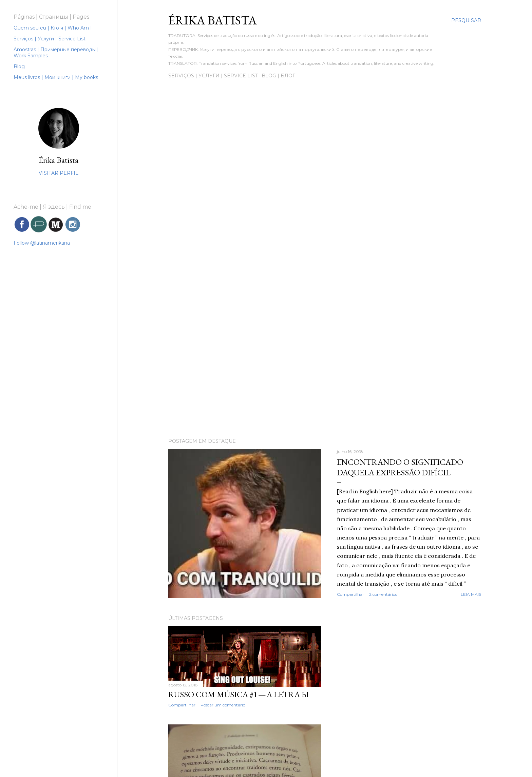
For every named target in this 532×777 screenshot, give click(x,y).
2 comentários (383, 594)
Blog (19, 67)
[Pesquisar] (466, 20)
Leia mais (471, 594)
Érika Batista (59, 160)
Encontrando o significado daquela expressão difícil (400, 467)
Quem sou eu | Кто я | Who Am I (53, 28)
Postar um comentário (223, 705)
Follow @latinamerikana (42, 243)
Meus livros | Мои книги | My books (56, 77)
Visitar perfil (59, 173)
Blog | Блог (278, 76)
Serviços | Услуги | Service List (213, 76)
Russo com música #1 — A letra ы (239, 694)
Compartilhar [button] (350, 594)
